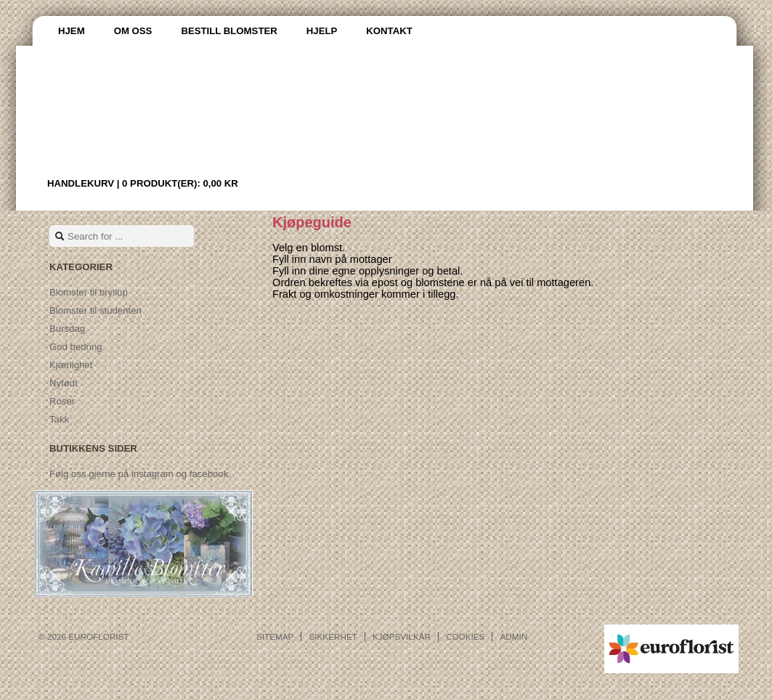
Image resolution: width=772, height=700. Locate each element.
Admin (513, 636)
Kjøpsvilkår (402, 636)
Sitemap (275, 636)
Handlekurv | (143, 183)
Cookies (465, 636)
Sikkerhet (333, 636)
